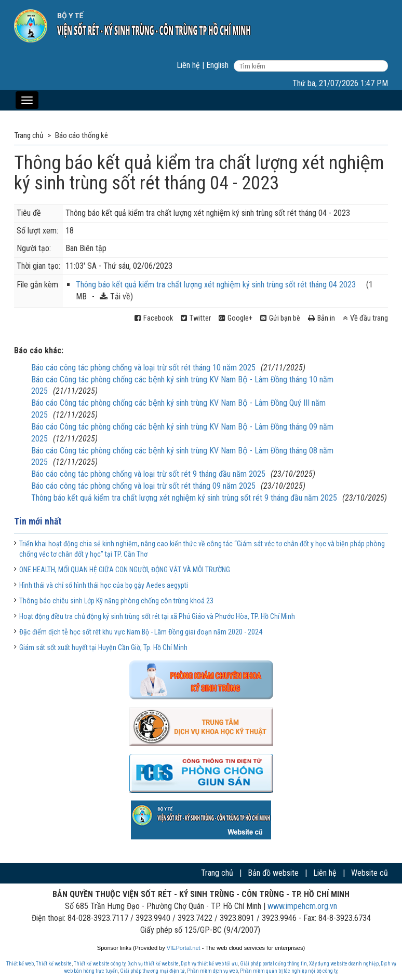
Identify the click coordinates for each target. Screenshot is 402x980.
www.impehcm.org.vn (302, 906)
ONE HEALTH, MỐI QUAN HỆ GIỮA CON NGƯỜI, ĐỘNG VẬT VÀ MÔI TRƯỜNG (125, 570)
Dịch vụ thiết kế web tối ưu (209, 964)
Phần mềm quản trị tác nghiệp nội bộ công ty (289, 971)
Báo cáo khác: (39, 350)
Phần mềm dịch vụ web (212, 971)
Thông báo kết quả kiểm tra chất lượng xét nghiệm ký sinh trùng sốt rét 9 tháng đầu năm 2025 (184, 498)
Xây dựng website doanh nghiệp (344, 964)
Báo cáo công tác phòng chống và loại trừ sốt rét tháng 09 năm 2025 (143, 486)
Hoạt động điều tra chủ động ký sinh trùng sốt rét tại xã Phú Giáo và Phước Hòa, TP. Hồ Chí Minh (157, 616)
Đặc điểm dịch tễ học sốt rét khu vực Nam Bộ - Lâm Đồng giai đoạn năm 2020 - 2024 (141, 632)
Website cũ (370, 873)
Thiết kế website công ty (99, 964)
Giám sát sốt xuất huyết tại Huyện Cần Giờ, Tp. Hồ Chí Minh (103, 647)
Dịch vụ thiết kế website (153, 964)
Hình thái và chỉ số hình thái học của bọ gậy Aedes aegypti (104, 585)
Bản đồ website (273, 873)
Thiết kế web (20, 964)
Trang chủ (217, 873)
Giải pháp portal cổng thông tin (273, 964)
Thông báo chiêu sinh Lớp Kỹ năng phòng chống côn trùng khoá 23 (116, 601)
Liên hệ (188, 65)
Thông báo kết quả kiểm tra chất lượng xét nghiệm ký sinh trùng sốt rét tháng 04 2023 (216, 285)
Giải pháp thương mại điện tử (152, 971)
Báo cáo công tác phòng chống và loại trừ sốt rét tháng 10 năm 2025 (143, 368)
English (217, 65)
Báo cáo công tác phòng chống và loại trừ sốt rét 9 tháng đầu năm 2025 (148, 474)
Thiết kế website (54, 964)
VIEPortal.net (184, 948)
